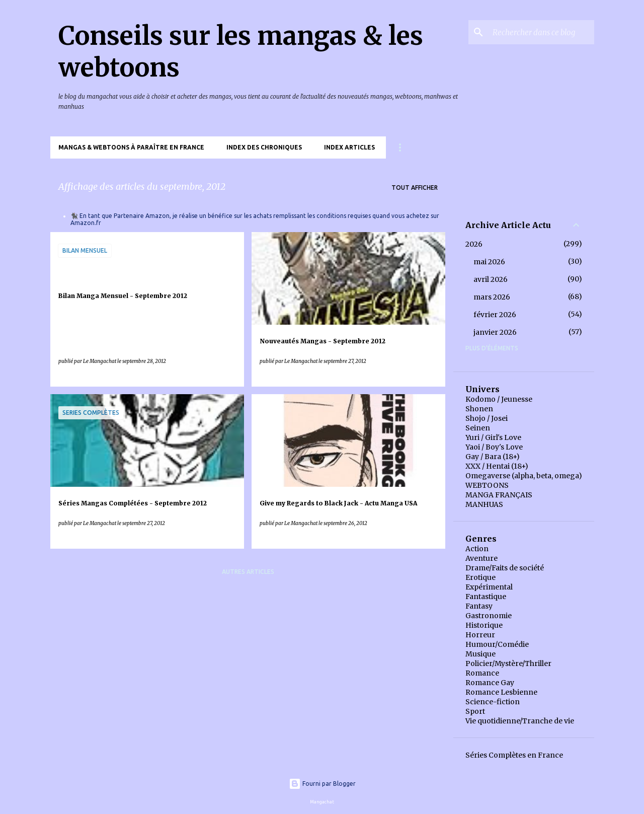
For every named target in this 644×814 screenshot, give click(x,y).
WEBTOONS (487, 485)
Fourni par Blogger (322, 784)
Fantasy (479, 606)
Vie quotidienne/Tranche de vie (520, 721)
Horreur (480, 635)
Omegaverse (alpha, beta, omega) (524, 476)
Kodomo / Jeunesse (499, 399)
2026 (474, 244)
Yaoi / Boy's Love (494, 447)
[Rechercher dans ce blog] (541, 32)
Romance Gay (490, 683)
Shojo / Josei (487, 418)
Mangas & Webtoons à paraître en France (131, 147)
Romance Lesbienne (501, 692)
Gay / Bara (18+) (493, 457)
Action (477, 549)
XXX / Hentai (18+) (497, 466)
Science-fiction (493, 702)
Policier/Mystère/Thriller (508, 663)
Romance (482, 673)
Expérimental (489, 587)
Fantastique (486, 597)
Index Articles (349, 147)
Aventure (481, 558)
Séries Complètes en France (514, 755)
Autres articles (248, 572)
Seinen (478, 428)
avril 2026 (491, 279)
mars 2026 (492, 297)
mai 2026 (489, 262)
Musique (480, 654)
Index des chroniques (264, 147)
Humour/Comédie (497, 644)
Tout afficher (415, 188)
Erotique (480, 577)
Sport (475, 711)
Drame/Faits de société (505, 568)
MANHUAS (484, 504)
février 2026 (495, 315)
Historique (484, 625)
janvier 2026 (495, 332)
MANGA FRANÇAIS (499, 495)
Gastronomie (489, 616)
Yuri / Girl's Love (493, 437)
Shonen (479, 409)
